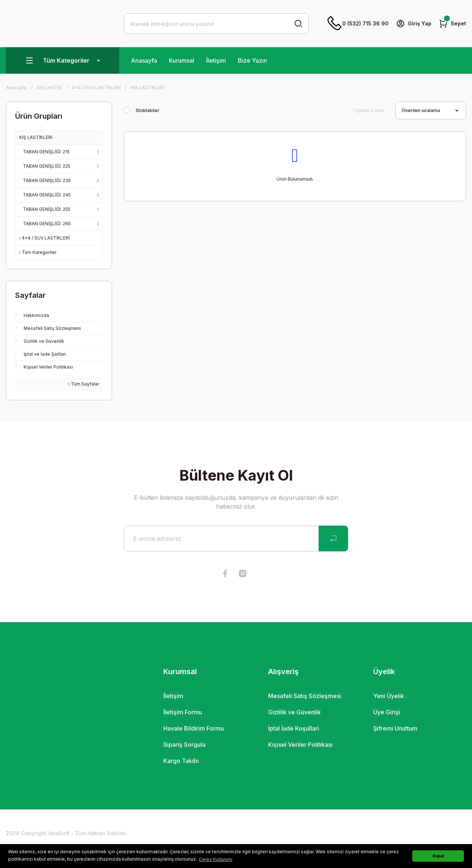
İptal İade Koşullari (294, 728)
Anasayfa (144, 60)
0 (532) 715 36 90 (358, 24)
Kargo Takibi (181, 761)
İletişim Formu (183, 712)
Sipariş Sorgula (184, 745)
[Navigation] (63, 60)
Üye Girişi (387, 712)
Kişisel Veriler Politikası (300, 745)
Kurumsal (182, 60)
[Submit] (333, 538)
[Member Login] (414, 24)
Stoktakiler (147, 110)
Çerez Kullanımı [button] (216, 859)
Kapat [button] (438, 856)
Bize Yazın (252, 60)
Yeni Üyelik (389, 696)
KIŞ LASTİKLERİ (148, 88)
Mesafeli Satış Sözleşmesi (305, 696)
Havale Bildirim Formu (194, 728)
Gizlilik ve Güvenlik (294, 712)
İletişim (216, 60)
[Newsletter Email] (236, 538)
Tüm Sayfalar (84, 384)
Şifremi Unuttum (395, 728)
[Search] (216, 24)
